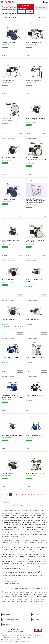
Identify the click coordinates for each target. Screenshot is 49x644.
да (21, 12)
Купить (20, 56)
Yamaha (35, 505)
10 (38, 495)
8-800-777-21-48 (16, 630)
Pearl (7, 505)
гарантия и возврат (11, 620)
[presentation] (3, 505)
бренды (36, 620)
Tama (41, 505)
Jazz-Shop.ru (11, 2)
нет (29, 12)
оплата (35, 615)
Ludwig (13, 505)
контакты (6, 624)
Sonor (29, 505)
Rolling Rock (21, 505)
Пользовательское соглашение (11, 640)
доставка (6, 615)
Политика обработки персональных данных (15, 641)
